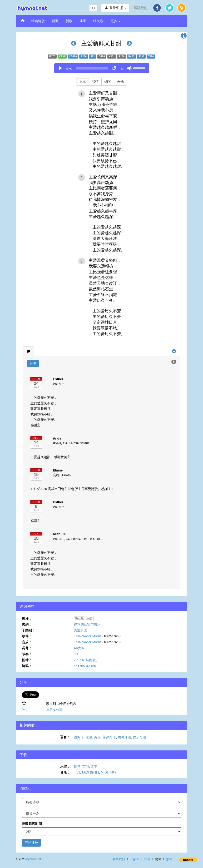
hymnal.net (34, 859)
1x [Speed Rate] (122, 69)
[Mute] (129, 68)
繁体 (169, 859)
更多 (115, 21)
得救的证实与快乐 (87, 624)
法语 (89, 737)
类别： (27, 624)
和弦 (95, 82)
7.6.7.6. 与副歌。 (87, 660)
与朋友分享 (54, 710)
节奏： (27, 654)
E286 (84, 56)
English (135, 859)
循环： (27, 618)
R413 (131, 56)
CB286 (73, 56)
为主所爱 (80, 630)
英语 (97, 737)
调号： (27, 648)
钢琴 (108, 82)
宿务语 (79, 737)
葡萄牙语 (124, 737)
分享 (33, 363)
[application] (102, 68)
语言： (65, 737)
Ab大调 (79, 648)
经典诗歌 (38, 21)
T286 (151, 56)
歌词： (27, 636)
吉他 (120, 82)
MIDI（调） (109, 772)
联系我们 (119, 859)
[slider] (92, 68)
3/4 (76, 654)
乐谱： (65, 766)
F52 (93, 56)
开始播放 (31, 843)
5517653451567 (86, 666)
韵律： (27, 660)
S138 (141, 56)
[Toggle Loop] (114, 68)
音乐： (27, 642)
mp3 (77, 772)
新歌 (69, 21)
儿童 (83, 21)
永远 (89, 619)
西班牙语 (140, 737)
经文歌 (98, 21)
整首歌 (79, 619)
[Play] (60, 68)
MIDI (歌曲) (91, 772)
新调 (55, 21)
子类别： (29, 630)
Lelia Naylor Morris (88, 636)
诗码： (27, 666)
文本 (83, 82)
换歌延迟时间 (32, 824)
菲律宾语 (109, 737)
